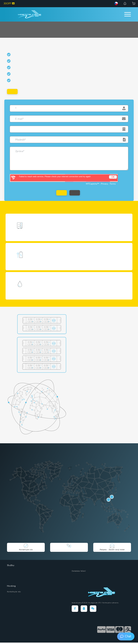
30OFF (9, 4)
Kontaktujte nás (14, 593)
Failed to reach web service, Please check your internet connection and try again (55, 177)
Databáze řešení (79, 572)
